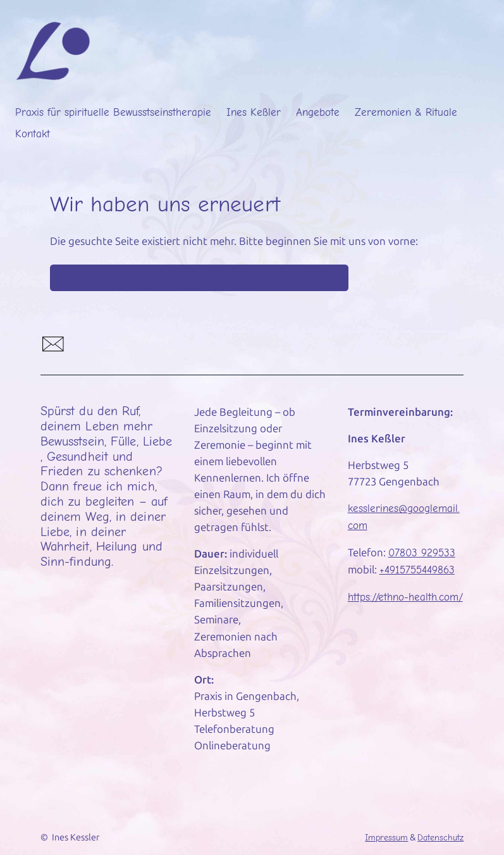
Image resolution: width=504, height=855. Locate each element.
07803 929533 (422, 553)
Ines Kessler (76, 837)
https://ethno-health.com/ (405, 597)
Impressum (386, 838)
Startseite (199, 278)
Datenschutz (440, 838)
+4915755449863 (417, 570)
